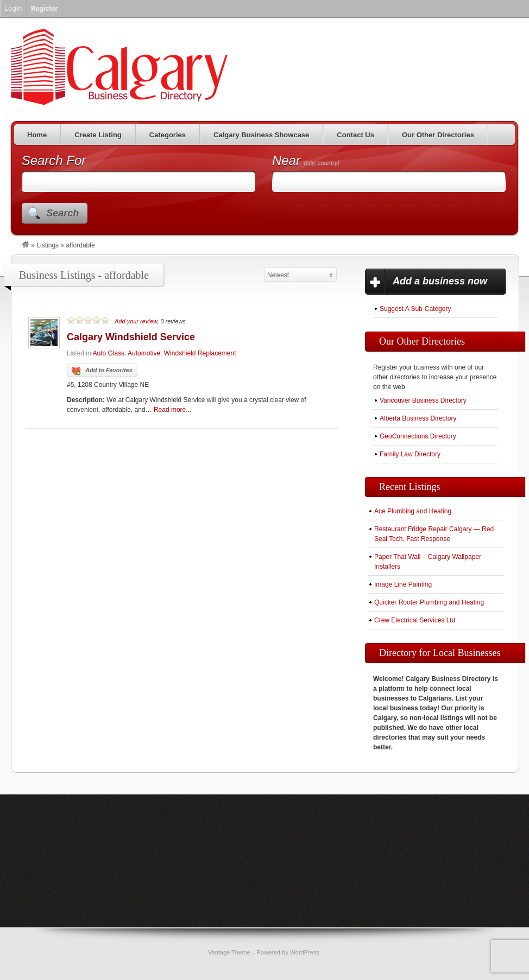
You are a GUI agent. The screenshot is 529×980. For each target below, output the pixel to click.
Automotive (144, 353)
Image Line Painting (403, 584)
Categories (168, 135)
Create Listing (98, 135)
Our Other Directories (438, 135)
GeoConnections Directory (418, 436)
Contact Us (355, 135)
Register (44, 8)
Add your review (136, 321)
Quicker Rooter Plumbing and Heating (429, 602)
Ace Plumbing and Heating (413, 511)
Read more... (172, 410)
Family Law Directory (410, 454)
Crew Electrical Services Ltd (415, 620)
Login (13, 8)
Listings (48, 245)
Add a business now (440, 281)
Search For (54, 160)
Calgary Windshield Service (131, 337)
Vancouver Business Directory (423, 400)
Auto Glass (108, 353)
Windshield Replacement (200, 353)
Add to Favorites (102, 371)
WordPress (305, 952)
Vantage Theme (229, 952)
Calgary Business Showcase (261, 135)
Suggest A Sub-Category (415, 309)
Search (62, 213)
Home (37, 135)
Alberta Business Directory (418, 418)
